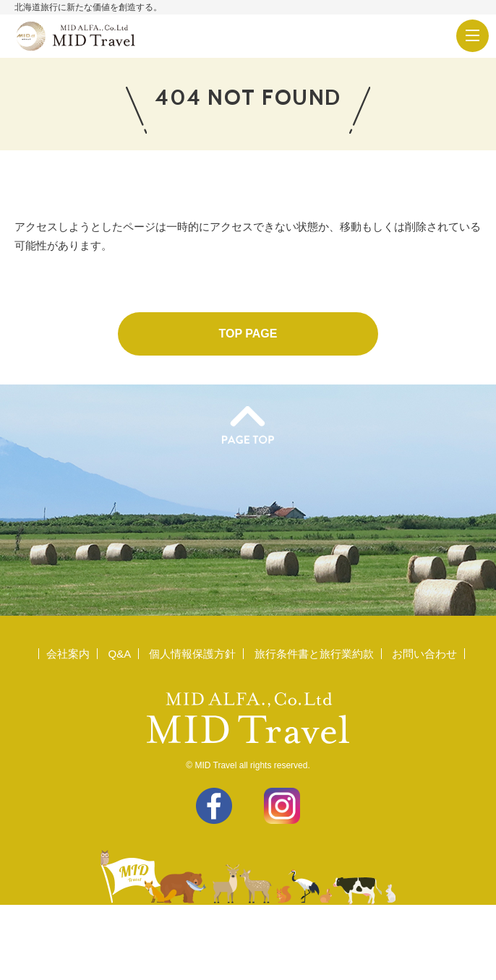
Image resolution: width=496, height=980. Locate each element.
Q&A (119, 654)
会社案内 (68, 654)
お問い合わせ (424, 654)
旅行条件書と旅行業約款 (314, 654)
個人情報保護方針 (192, 654)
